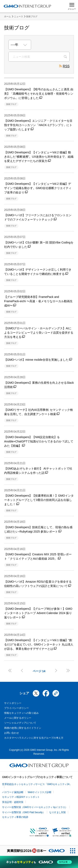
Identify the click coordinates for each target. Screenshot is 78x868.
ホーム (8, 16)
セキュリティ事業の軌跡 (15, 817)
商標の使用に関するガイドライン (23, 728)
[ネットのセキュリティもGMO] (39, 862)
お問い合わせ (12, 733)
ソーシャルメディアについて (20, 723)
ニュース (19, 16)
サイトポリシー (13, 703)
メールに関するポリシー (18, 718)
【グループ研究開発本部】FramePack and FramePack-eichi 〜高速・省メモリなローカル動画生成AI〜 (38, 301)
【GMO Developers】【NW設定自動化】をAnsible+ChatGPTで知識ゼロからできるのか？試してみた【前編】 (39, 441)
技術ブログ (32, 16)
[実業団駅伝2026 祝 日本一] (34, 851)
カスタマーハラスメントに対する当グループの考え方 (34, 738)
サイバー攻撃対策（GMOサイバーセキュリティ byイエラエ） (35, 807)
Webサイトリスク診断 (40, 792)
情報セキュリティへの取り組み (21, 713)
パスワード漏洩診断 (13, 792)
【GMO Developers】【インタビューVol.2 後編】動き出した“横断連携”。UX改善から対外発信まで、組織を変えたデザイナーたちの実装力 (39, 157)
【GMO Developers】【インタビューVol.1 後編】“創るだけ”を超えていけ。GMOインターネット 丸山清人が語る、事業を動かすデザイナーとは (39, 644)
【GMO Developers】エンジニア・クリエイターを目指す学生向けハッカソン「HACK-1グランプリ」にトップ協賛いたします (38, 125)
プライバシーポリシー (16, 708)
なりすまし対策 (58, 812)
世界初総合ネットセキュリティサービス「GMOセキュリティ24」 (37, 784)
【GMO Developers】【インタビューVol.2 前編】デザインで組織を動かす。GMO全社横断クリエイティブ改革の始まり (38, 188)
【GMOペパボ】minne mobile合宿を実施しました (38, 360)
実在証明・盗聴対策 (13, 802)
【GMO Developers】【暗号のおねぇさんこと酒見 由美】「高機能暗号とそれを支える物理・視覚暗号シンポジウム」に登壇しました (39, 94)
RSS (64, 67)
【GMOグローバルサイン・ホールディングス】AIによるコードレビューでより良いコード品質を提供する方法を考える (39, 333)
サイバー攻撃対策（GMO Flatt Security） (23, 812)
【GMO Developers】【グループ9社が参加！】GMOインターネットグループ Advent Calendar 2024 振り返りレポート (38, 613)
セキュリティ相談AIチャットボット (21, 797)
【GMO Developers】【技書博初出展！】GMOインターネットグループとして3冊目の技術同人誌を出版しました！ (39, 500)
